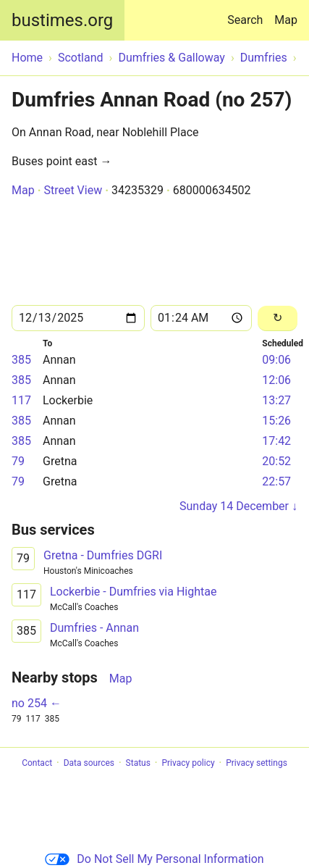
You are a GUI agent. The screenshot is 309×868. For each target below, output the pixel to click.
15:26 (276, 421)
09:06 (276, 360)
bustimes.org (62, 20)
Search (248, 13)
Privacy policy (188, 763)
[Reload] (278, 318)
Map (286, 20)
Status (138, 763)
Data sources (89, 763)
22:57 (276, 481)
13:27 (276, 400)
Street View (73, 190)
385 (21, 360)
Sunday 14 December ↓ (238, 506)
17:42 (276, 441)
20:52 (276, 461)
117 (21, 400)
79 (18, 461)
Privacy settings (257, 763)
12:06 (276, 380)
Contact (37, 763)
